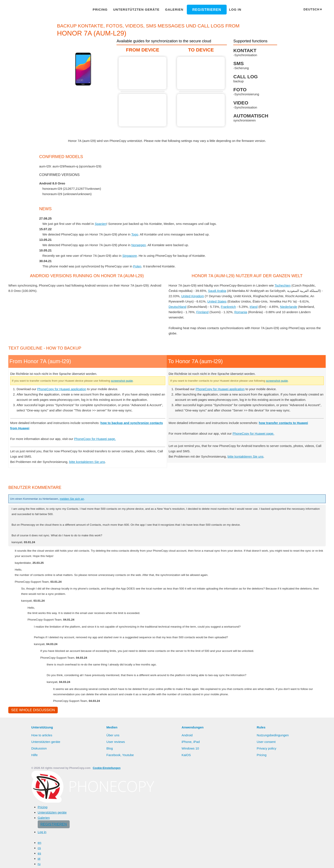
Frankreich (229, 307)
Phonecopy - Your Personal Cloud (34, 10)
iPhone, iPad (191, 837)
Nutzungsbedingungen (273, 830)
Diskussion (39, 844)
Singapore (132, 256)
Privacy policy (267, 844)
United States (217, 301)
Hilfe (35, 850)
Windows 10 (191, 844)
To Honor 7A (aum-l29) (201, 73)
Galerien (173, 9)
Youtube (128, 850)
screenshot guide (136, 470)
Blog (110, 844)
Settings (320, 861)
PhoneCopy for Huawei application (64, 478)
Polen (140, 266)
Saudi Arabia (217, 291)
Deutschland (178, 307)
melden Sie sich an (80, 593)
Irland (255, 307)
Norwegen (142, 245)
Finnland (203, 312)
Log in (230, 9)
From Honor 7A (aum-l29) (143, 73)
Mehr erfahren (243, 861)
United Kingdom (193, 296)
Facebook (114, 850)
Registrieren (203, 10)
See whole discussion (32, 805)
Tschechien (287, 285)
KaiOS (186, 850)
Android (187, 830)
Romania (241, 312)
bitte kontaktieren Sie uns (90, 556)
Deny (302, 861)
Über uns (113, 830)
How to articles (42, 830)
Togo (137, 234)
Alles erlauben (278, 861)
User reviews (116, 837)
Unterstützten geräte (138, 9)
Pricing (105, 9)
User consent (266, 837)
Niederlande (290, 307)
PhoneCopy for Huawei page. (100, 533)
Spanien (103, 224)
